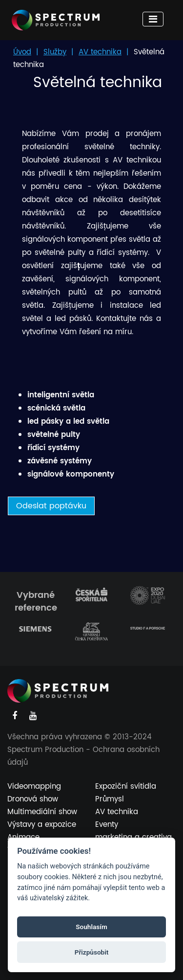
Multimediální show (42, 812)
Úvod (22, 52)
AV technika (100, 52)
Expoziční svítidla (126, 786)
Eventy (107, 825)
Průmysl (110, 799)
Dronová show (33, 799)
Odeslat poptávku (51, 506)
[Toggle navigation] (153, 19)
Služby (55, 52)
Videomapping (34, 786)
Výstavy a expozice (42, 825)
